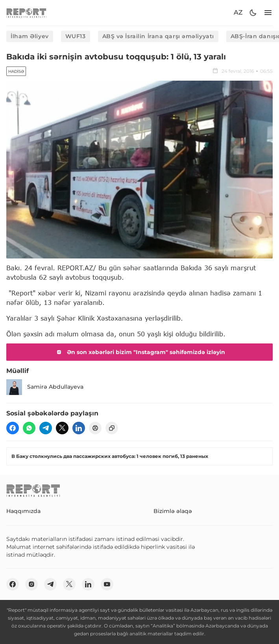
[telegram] (46, 428)
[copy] (112, 428)
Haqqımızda (23, 511)
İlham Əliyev (30, 36)
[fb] (13, 428)
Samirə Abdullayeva (45, 387)
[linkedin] (79, 428)
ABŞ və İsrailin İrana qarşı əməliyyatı (158, 36)
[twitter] (62, 428)
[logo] (26, 13)
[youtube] (107, 584)
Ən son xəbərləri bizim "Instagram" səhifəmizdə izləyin (140, 352)
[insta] (31, 584)
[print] (95, 428)
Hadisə (16, 71)
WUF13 (76, 36)
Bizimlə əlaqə (173, 511)
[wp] (29, 428)
